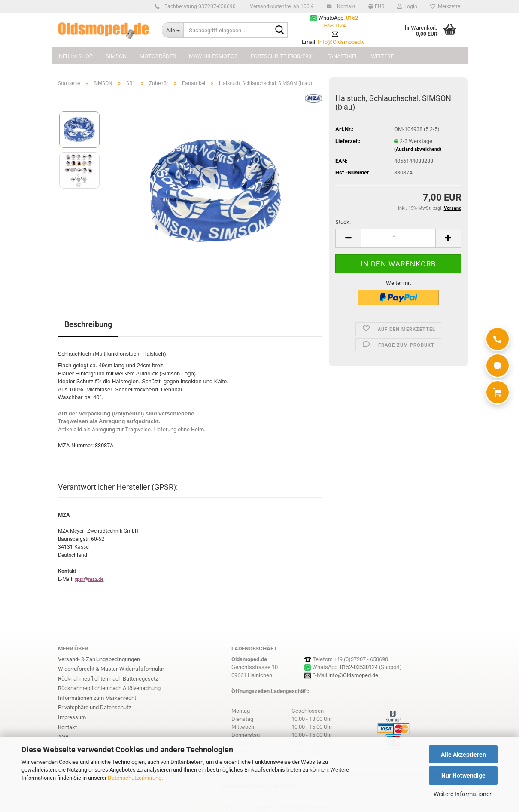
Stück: (343, 222)
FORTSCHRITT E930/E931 (282, 56)
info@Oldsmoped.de (353, 675)
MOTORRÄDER (158, 56)
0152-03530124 (359, 667)
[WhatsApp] (498, 366)
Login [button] (407, 6)
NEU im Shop (76, 56)
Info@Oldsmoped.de (343, 42)
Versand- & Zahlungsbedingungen (99, 659)
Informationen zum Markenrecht (97, 698)
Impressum (72, 717)
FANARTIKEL (343, 56)
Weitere (382, 56)
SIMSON (116, 56)
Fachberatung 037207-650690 (199, 6)
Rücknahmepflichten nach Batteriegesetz (108, 679)
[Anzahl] (398, 238)
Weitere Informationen (463, 794)
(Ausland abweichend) (418, 149)
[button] (376, 6)
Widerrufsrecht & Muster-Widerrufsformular (111, 669)
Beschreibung (88, 324)
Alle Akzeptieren (463, 754)
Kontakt (345, 6)
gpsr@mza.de (89, 579)
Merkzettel (446, 6)
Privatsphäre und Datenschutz (94, 707)
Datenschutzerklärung (135, 778)
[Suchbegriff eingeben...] (173, 30)
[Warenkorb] (498, 392)
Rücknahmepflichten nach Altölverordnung (109, 688)
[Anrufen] (498, 339)
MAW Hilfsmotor (213, 56)
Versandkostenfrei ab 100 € (281, 6)
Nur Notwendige (463, 775)
